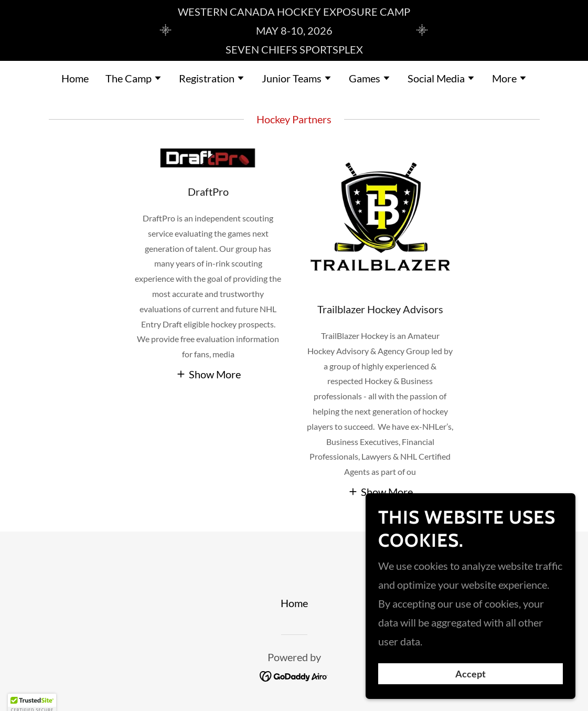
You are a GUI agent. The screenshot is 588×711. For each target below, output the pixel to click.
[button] (134, 79)
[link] (294, 675)
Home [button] (294, 603)
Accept (471, 673)
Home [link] (75, 78)
